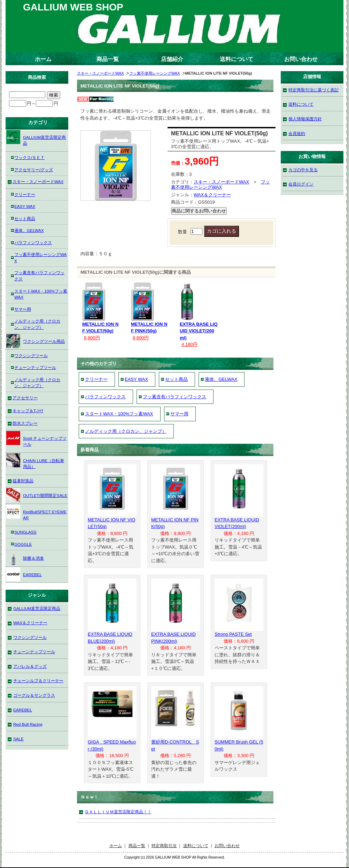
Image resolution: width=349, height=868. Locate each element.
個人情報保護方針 (305, 119)
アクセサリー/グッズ (34, 170)
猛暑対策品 (23, 481)
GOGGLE (23, 544)
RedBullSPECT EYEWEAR (36, 512)
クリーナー (96, 379)
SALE (18, 739)
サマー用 (179, 414)
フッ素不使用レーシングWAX (155, 73)
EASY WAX (136, 379)
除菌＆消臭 (25, 558)
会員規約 (297, 133)
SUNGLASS (25, 532)
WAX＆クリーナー (212, 195)
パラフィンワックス (105, 397)
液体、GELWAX (221, 379)
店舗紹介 (172, 59)
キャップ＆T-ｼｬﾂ (28, 411)
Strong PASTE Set (233, 634)
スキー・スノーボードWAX (100, 73)
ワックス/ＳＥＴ (29, 157)
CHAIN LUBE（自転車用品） (35, 461)
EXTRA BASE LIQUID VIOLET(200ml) (199, 331)
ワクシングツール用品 (36, 341)
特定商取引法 (164, 846)
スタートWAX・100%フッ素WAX (119, 414)
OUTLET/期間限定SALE (37, 495)
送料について (236, 59)
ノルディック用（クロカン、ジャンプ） (126, 431)
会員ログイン (301, 184)
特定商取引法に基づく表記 (313, 90)
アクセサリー (25, 398)
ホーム (43, 59)
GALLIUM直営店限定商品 (36, 138)
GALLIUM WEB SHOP (73, 7)
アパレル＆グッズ (30, 666)
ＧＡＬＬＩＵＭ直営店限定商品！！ (118, 812)
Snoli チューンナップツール (36, 439)
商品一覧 (108, 59)
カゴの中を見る (303, 170)
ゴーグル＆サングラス (34, 695)
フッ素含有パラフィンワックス (174, 397)
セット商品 (176, 379)
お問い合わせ (301, 59)
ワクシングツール (31, 356)
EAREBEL (24, 574)
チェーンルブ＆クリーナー (38, 681)
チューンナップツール (35, 367)
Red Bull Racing (28, 724)
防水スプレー (25, 423)
